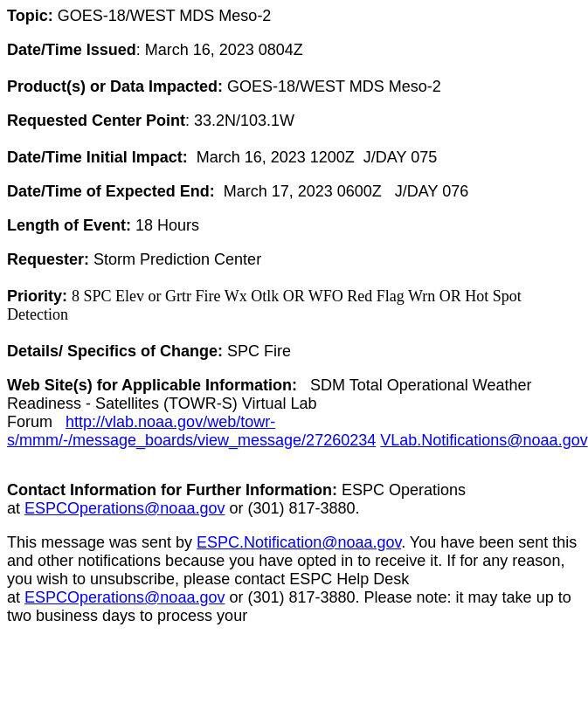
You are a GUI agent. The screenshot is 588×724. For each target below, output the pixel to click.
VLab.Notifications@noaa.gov (484, 440)
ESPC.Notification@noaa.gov (299, 542)
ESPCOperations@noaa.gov (125, 508)
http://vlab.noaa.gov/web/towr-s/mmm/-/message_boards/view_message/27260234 (191, 431)
